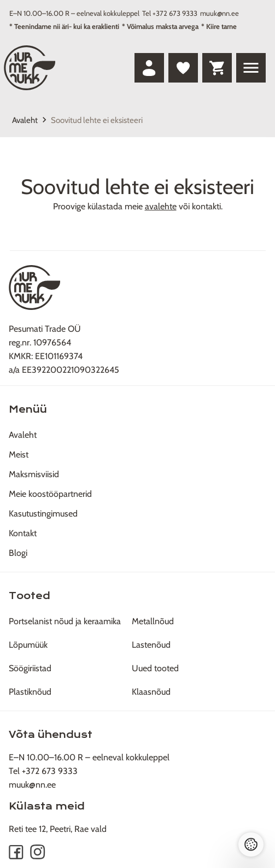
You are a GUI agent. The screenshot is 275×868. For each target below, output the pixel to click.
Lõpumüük (28, 645)
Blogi (18, 553)
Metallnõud (153, 621)
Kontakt (23, 533)
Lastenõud (151, 645)
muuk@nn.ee (220, 13)
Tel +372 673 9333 (170, 13)
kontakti (206, 206)
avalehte (161, 206)
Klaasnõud (151, 692)
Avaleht (25, 120)
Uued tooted (155, 668)
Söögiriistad (30, 668)
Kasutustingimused (43, 514)
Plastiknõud (30, 692)
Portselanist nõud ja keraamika (65, 621)
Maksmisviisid (34, 474)
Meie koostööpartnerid (50, 494)
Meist (19, 454)
